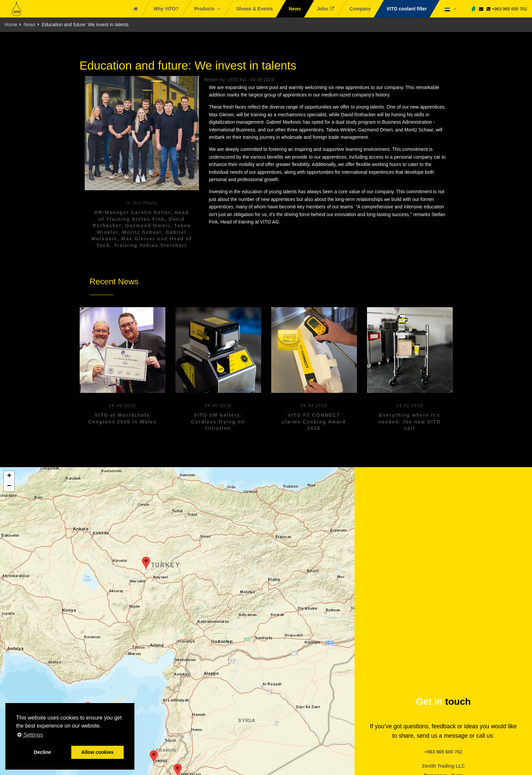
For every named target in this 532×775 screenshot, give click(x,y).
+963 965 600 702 (507, 9)
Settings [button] (30, 735)
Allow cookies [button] (97, 752)
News (29, 25)
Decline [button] (43, 752)
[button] (154, 757)
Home (11, 25)
